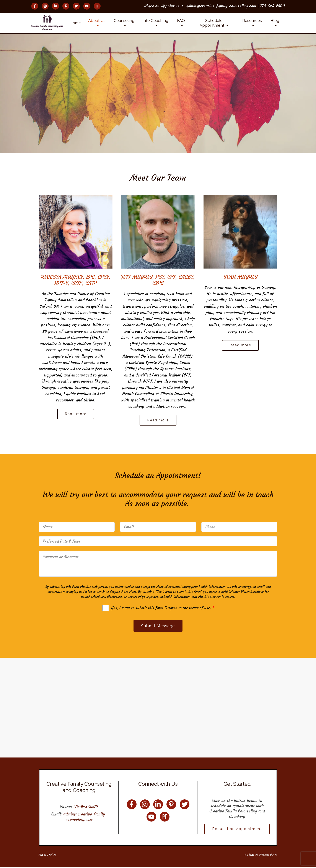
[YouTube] (87, 6)
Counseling (124, 21)
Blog (275, 21)
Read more (76, 414)
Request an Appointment (237, 829)
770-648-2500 (86, 807)
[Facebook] (35, 6)
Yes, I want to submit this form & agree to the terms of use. (163, 608)
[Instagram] (45, 6)
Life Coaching (155, 21)
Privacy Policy (48, 855)
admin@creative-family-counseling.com (85, 817)
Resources (252, 21)
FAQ (181, 21)
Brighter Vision (268, 855)
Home (75, 23)
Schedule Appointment (212, 23)
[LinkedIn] (55, 6)
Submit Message (158, 626)
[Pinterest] (66, 6)
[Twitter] (76, 6)
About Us (97, 21)
